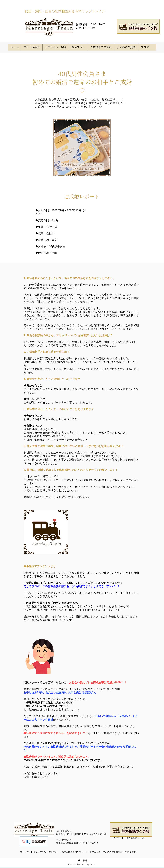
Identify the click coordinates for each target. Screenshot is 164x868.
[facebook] (79, 861)
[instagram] (85, 861)
